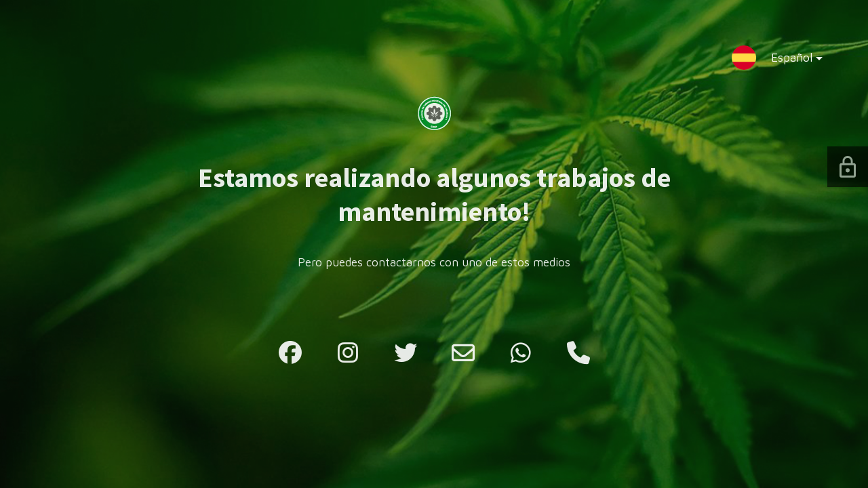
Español (786, 60)
